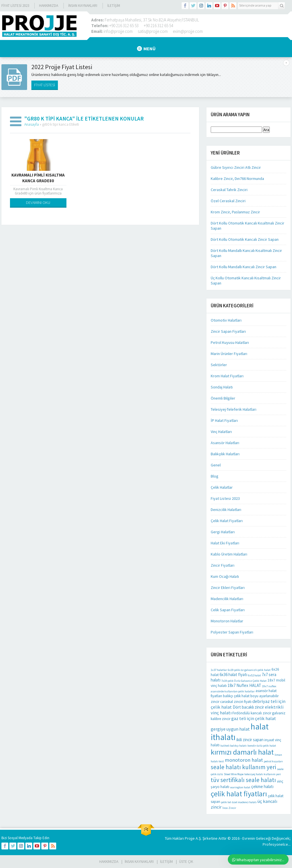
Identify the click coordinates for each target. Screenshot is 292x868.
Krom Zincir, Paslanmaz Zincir (235, 212)
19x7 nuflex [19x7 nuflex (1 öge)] (269, 686)
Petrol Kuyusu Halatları (230, 342)
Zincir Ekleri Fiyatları (228, 588)
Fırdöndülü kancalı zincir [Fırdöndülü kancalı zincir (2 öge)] (252, 713)
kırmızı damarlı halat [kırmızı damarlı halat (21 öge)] (242, 752)
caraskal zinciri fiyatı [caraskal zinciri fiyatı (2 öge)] (236, 702)
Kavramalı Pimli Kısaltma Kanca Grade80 (38, 178)
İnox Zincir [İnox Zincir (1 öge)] (229, 808)
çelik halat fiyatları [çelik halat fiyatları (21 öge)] (239, 794)
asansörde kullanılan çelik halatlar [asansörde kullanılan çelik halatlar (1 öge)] (233, 691)
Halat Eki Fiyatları (225, 543)
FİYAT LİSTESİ (45, 85)
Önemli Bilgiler (223, 398)
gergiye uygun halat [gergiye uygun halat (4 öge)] (230, 729)
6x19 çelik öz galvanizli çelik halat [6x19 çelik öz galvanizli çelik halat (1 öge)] (249, 670)
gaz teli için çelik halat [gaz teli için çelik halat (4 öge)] (254, 718)
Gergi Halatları (223, 532)
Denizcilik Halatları (226, 510)
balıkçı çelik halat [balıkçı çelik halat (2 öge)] (236, 696)
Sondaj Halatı (222, 387)
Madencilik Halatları (227, 599)
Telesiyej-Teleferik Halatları (234, 409)
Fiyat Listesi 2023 (15, 6)
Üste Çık (186, 862)
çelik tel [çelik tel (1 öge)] (226, 802)
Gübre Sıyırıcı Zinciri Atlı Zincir (236, 167)
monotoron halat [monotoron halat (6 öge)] (244, 760)
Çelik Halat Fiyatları (227, 521)
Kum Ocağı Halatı (225, 576)
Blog (215, 476)
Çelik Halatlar (222, 487)
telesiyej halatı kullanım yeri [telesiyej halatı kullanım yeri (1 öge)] (263, 774)
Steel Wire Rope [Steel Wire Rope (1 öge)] (234, 774)
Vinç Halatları (221, 432)
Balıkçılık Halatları (225, 454)
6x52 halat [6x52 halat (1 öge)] (255, 675)
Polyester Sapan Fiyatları (232, 632)
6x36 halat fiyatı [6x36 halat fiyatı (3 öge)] (233, 674)
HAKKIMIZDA (109, 862)
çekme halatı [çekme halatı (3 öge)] (262, 786)
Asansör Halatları (225, 443)
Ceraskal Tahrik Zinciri (229, 190)
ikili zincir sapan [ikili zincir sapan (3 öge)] (250, 740)
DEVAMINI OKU (38, 203)
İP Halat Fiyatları (224, 420)
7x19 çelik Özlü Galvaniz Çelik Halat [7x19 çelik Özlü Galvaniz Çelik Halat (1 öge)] (244, 681)
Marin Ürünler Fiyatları (229, 354)
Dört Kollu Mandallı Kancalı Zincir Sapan (244, 267)
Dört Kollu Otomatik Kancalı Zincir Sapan (245, 239)
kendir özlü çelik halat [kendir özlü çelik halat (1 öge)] (262, 746)
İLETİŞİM (114, 6)
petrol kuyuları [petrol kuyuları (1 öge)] (273, 761)
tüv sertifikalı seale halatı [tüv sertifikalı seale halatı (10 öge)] (243, 780)
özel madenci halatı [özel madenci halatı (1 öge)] (244, 802)
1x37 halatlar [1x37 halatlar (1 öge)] (219, 670)
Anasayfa (32, 124)
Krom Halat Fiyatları (227, 376)
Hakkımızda (49, 6)
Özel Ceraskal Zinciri (228, 201)
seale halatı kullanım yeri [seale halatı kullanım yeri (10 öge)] (243, 767)
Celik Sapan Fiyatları (228, 610)
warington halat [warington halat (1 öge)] (240, 787)
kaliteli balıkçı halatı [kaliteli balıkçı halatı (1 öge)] (234, 746)
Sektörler (219, 365)
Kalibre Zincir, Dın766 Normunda (237, 179)
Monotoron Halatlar (227, 621)
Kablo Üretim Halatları (229, 554)
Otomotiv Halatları (226, 320)
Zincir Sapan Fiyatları (228, 331)
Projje (190, 838)
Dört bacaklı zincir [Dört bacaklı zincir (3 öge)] (248, 707)
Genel (216, 465)
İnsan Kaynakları (83, 6)
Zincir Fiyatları (223, 565)
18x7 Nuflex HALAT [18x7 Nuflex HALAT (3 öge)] (244, 685)
